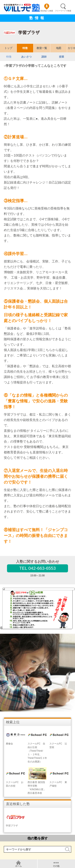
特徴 (25, 48)
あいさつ (26, 57)
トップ (8, 48)
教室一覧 (42, 48)
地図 (59, 48)
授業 (62, 57)
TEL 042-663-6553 (37, 568)
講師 (44, 57)
